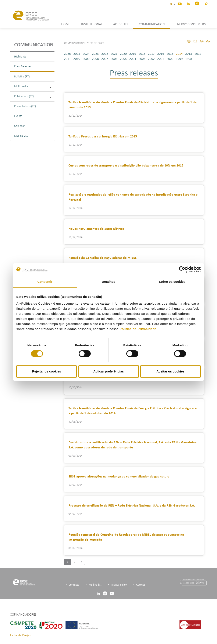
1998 (189, 59)
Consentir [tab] (45, 282)
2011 (67, 59)
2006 (114, 59)
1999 (179, 59)
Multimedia (33, 86)
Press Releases (23, 66)
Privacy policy (119, 585)
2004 (133, 59)
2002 (151, 59)
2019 (133, 54)
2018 (142, 54)
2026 (67, 54)
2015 (170, 54)
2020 (123, 54)
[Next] (82, 562)
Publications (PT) (33, 96)
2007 (105, 59)
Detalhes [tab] (108, 282)
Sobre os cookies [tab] (172, 282)
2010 (77, 59)
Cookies (141, 585)
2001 (161, 59)
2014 (179, 54)
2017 (151, 54)
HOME (66, 24)
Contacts (74, 585)
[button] (206, 3)
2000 (170, 59)
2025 (77, 54)
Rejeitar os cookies (47, 371)
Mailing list (95, 585)
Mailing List (21, 136)
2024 (86, 54)
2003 (142, 59)
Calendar (20, 126)
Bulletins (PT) (22, 77)
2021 (114, 54)
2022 (105, 54)
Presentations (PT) (25, 106)
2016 (161, 54)
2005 (123, 59)
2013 (189, 54)
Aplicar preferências (108, 371)
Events (33, 116)
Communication (34, 45)
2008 (95, 59)
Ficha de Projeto (21, 635)
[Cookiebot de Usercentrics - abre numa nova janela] (182, 269)
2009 (86, 59)
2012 (198, 54)
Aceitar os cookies (170, 371)
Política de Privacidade (138, 329)
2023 (95, 54)
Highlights (20, 57)
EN (171, 4)
